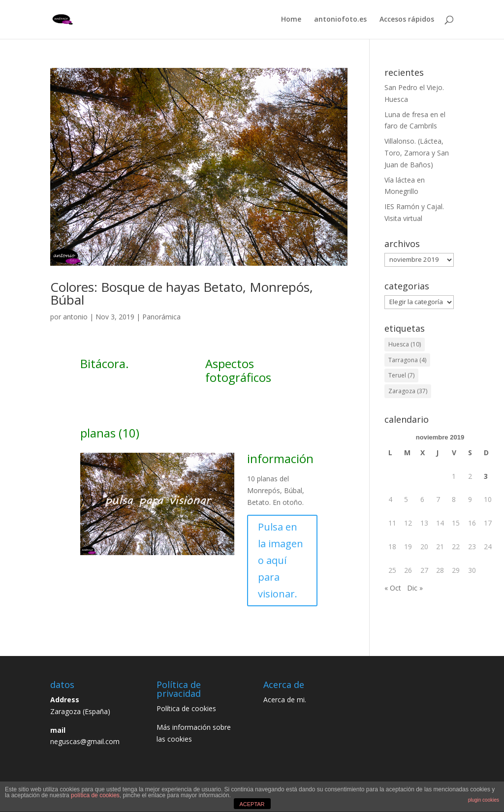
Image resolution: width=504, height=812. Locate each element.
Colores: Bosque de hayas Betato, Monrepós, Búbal (182, 293)
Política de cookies (189, 708)
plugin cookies (484, 800)
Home (291, 20)
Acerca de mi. (285, 700)
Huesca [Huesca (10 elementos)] (405, 344)
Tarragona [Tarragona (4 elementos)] (407, 360)
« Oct (393, 588)
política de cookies (95, 795)
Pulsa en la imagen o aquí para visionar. (281, 560)
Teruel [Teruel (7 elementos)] (401, 375)
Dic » (415, 588)
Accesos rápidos (407, 20)
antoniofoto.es (340, 20)
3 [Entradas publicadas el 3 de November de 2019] (486, 476)
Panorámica (161, 317)
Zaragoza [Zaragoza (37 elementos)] (408, 391)
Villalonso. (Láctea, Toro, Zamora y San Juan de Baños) (417, 153)
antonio (75, 317)
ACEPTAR (252, 804)
